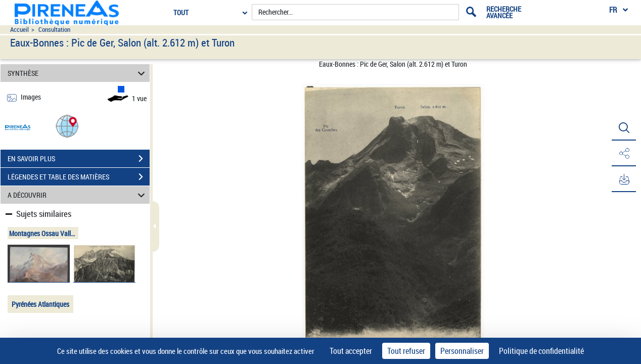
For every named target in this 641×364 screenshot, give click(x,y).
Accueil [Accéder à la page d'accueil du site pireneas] (19, 30)
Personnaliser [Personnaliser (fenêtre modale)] (462, 351)
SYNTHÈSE (78, 73)
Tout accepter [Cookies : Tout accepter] (351, 351)
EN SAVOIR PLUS (79, 159)
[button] (67, 126)
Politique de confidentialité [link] (541, 351)
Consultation (54, 30)
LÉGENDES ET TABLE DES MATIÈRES (79, 177)
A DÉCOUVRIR (78, 195)
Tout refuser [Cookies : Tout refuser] (406, 351)
